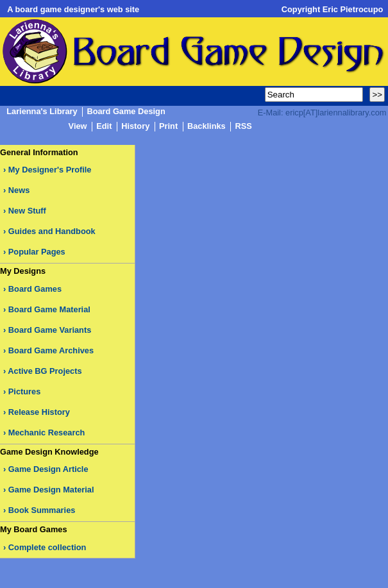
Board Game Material (49, 309)
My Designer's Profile (50, 170)
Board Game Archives (51, 350)
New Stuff (27, 211)
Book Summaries (42, 510)
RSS (243, 127)
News (19, 190)
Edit (104, 127)
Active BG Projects (45, 371)
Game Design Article (48, 469)
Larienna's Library (42, 112)
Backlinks (207, 127)
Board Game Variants (50, 330)
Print (168, 127)
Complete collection (47, 547)
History (135, 127)
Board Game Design (126, 112)
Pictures (25, 391)
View (78, 127)
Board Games (35, 289)
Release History (39, 412)
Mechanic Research (47, 433)
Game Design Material (51, 490)
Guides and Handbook (52, 231)
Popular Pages (37, 252)
